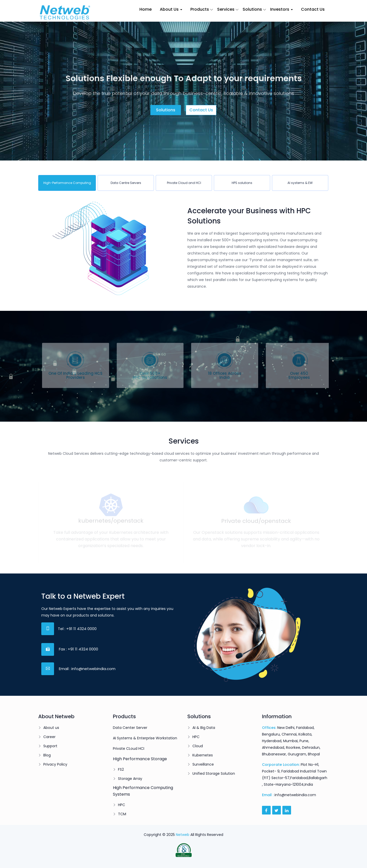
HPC (122, 805)
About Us (171, 9)
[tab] (67, 183)
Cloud (198, 746)
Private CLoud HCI (129, 749)
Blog (47, 755)
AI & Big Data (204, 728)
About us (51, 728)
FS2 (121, 769)
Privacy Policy (55, 764)
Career (49, 737)
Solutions (252, 9)
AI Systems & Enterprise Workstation (145, 738)
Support (50, 746)
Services (226, 9)
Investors (281, 9)
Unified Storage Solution (214, 773)
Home (146, 9)
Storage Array (130, 779)
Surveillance (203, 764)
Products (200, 9)
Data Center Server (130, 728)
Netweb (183, 835)
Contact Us (313, 9)
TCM (122, 814)
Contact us (201, 110)
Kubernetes (203, 755)
